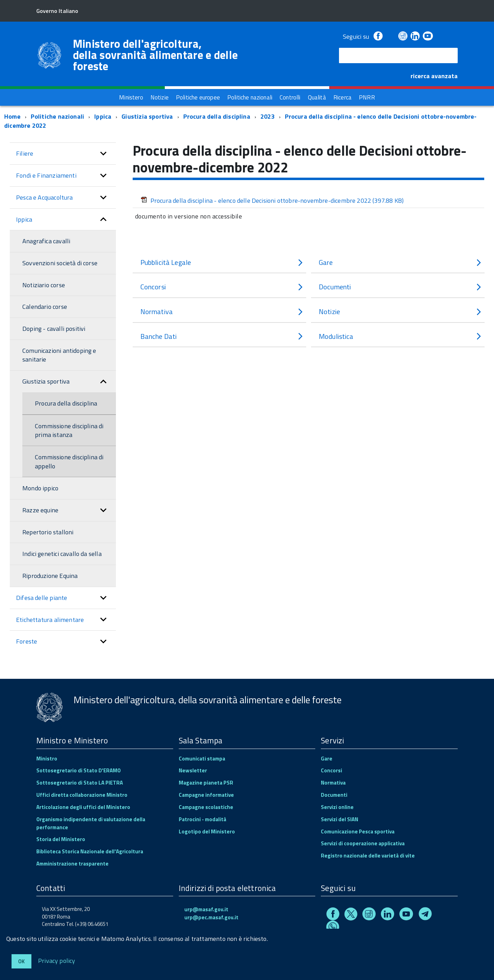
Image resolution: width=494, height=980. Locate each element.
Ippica (103, 116)
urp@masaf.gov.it (206, 909)
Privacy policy (57, 960)
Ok (21, 961)
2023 (268, 116)
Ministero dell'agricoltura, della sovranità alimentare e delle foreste (156, 55)
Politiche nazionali (57, 116)
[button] (103, 154)
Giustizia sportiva (147, 116)
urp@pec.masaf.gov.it (211, 917)
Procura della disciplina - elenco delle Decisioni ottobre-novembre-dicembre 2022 (272, 201)
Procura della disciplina (217, 116)
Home (12, 116)
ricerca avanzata (434, 76)
